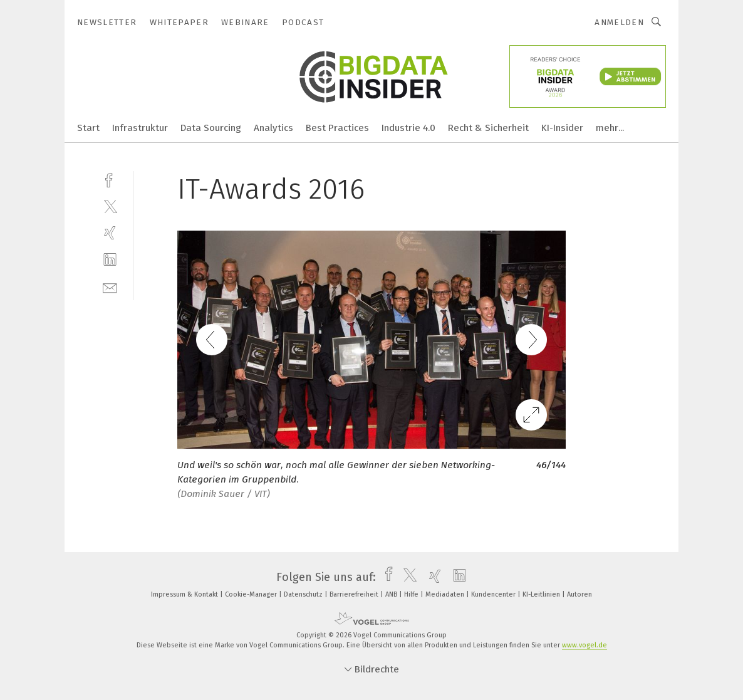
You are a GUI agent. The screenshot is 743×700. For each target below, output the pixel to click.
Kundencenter (494, 594)
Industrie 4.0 (408, 128)
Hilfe (412, 594)
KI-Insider (562, 128)
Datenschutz (304, 594)
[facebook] (110, 179)
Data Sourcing (211, 128)
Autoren (579, 594)
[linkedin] (110, 260)
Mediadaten (446, 594)
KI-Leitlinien (542, 594)
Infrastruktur (140, 128)
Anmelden (619, 22)
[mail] (110, 287)
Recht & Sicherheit (488, 128)
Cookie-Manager (252, 594)
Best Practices (337, 128)
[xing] (110, 233)
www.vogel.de (585, 645)
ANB (392, 594)
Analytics (273, 128)
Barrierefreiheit (355, 594)
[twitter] (110, 206)
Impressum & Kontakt (185, 594)
